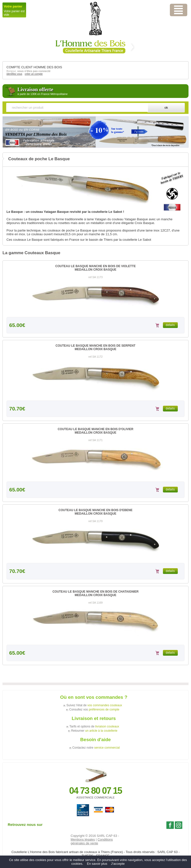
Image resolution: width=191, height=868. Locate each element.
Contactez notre (96, 748)
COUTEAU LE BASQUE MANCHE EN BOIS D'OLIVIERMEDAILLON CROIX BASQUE (95, 431)
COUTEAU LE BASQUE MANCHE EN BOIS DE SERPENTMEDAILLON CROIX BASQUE (95, 347)
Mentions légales (83, 839)
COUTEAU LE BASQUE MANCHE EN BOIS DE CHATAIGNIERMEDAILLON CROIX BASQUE (95, 593)
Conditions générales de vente (92, 841)
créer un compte (34, 74)
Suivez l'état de (94, 705)
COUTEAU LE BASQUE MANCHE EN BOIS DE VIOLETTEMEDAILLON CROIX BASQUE (95, 268)
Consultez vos (94, 710)
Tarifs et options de (94, 726)
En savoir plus (97, 864)
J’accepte (118, 864)
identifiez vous (14, 74)
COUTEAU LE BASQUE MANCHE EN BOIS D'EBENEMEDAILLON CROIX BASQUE (95, 512)
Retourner (94, 731)
